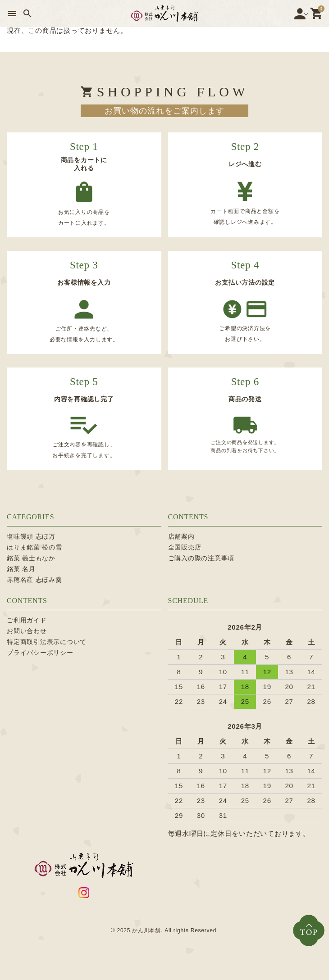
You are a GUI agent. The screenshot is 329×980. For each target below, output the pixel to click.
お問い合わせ (27, 631)
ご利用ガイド (27, 620)
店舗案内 (181, 536)
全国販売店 (185, 547)
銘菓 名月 (21, 569)
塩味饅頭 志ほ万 (31, 536)
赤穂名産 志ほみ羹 (34, 580)
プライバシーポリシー (40, 653)
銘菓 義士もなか (31, 558)
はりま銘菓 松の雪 (34, 547)
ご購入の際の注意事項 (201, 558)
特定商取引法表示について (47, 642)
